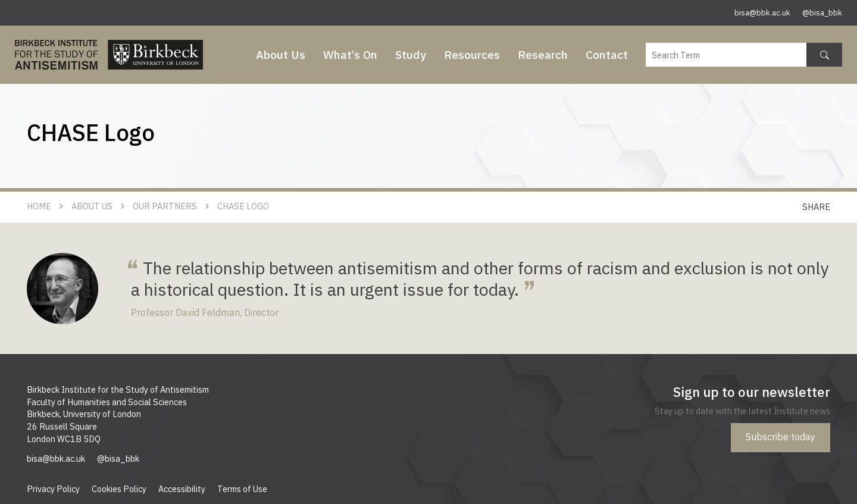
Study (411, 54)
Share (816, 207)
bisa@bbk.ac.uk (762, 13)
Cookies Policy (119, 489)
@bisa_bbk (822, 13)
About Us (281, 54)
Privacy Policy (53, 489)
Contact (607, 54)
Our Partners (165, 206)
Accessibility (182, 489)
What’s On (350, 54)
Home (39, 206)
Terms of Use (242, 489)
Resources (472, 54)
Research (543, 54)
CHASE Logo (243, 206)
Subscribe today (781, 437)
